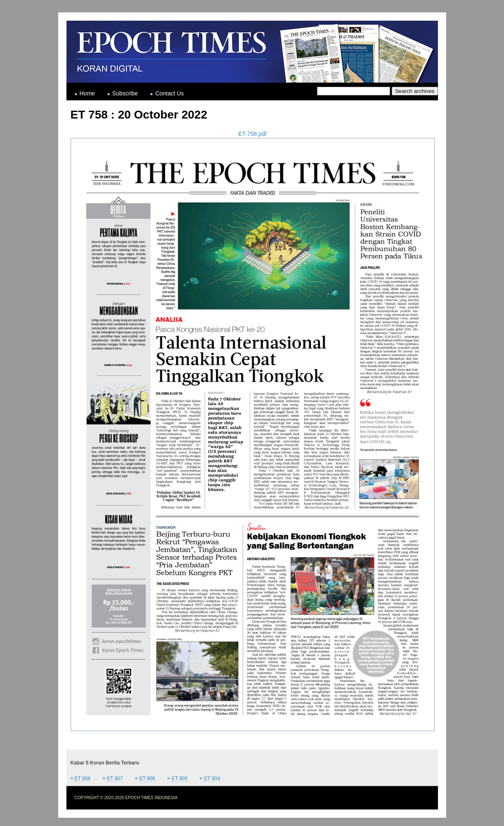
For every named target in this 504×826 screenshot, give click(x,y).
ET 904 (212, 779)
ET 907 (115, 779)
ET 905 (180, 779)
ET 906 (147, 779)
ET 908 (83, 779)
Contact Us (169, 93)
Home (87, 93)
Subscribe (125, 93)
